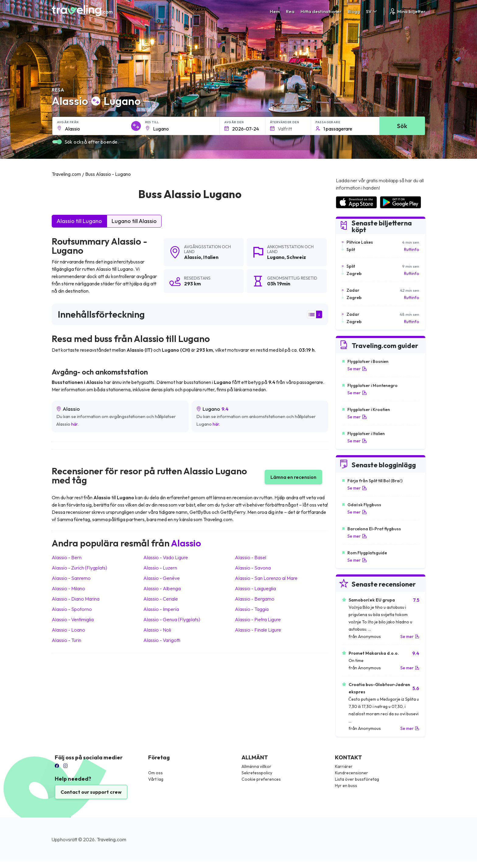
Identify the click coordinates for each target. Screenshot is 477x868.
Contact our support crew (91, 792)
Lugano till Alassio (134, 221)
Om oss (155, 773)
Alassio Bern (67, 557)
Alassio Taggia (252, 609)
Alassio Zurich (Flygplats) (79, 568)
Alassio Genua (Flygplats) (172, 619)
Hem (275, 11)
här (74, 424)
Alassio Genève (162, 578)
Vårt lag (156, 779)
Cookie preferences (261, 779)
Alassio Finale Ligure (258, 630)
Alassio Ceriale (161, 599)
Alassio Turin (66, 640)
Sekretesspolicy (257, 773)
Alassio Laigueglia (255, 588)
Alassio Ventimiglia (73, 619)
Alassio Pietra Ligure (258, 619)
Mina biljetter (407, 11)
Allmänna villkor (256, 766)
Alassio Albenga (162, 588)
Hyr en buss (346, 786)
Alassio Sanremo (71, 578)
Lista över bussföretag (357, 779)
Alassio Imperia (161, 609)
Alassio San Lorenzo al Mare (266, 578)
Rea (290, 11)
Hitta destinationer (321, 11)
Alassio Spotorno (72, 609)
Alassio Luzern (160, 568)
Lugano (276, 257)
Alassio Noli (157, 630)
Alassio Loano (68, 630)
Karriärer (344, 766)
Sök (402, 126)
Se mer (357, 369)
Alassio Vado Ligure (166, 557)
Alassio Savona (253, 568)
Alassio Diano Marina (76, 599)
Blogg (354, 11)
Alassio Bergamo (255, 599)
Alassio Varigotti (162, 640)
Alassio (193, 257)
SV (372, 11)
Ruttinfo (412, 249)
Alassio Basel (251, 557)
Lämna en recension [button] (293, 477)
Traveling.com (111, 839)
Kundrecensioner (352, 773)
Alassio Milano (68, 588)
